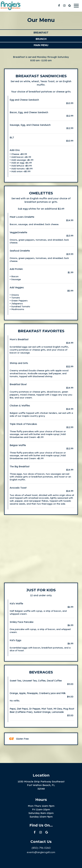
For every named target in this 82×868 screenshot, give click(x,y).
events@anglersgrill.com (41, 852)
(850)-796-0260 (41, 848)
